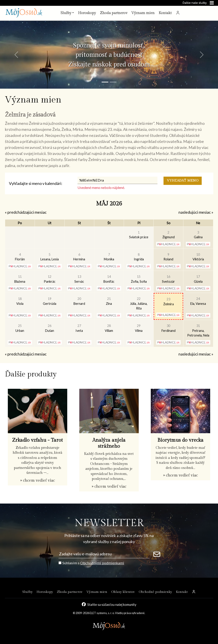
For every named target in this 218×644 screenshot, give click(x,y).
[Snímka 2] (113, 82)
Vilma (139, 328)
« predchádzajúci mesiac (26, 212)
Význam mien (143, 13)
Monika (109, 257)
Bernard (79, 301)
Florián (20, 257)
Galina (198, 235)
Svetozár (168, 279)
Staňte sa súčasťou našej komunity (112, 604)
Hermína (79, 257)
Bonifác (109, 279)
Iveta (79, 328)
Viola (20, 301)
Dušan (50, 328)
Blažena (20, 279)
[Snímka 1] (105, 82)
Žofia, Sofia (139, 279)
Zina (109, 301)
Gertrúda (50, 301)
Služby (27, 592)
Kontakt (165, 13)
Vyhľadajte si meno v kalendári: (36, 183)
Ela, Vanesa (198, 301)
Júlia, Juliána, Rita (139, 303)
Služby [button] (66, 13)
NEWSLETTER (109, 523)
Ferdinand (169, 328)
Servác (79, 279)
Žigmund (169, 235)
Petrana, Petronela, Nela (198, 330)
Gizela (198, 279)
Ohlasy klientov (123, 592)
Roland (168, 257)
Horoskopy (87, 13)
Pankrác (50, 279)
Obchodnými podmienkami (102, 563)
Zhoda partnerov (114, 13)
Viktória (198, 257)
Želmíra (169, 302)
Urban (20, 328)
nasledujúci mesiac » (196, 212)
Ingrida (139, 257)
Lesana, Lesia (50, 257)
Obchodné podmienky (155, 592)
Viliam (109, 328)
